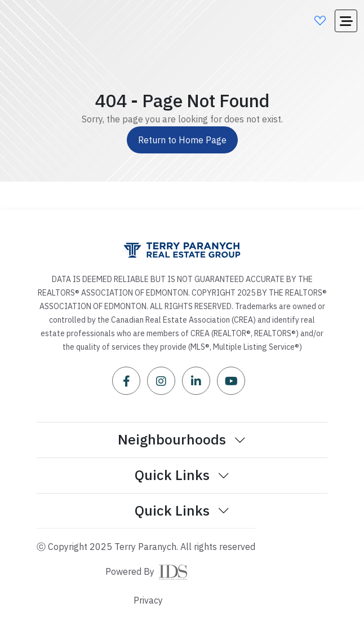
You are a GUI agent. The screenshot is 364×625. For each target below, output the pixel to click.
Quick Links (182, 475)
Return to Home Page (182, 140)
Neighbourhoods (182, 439)
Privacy (148, 600)
